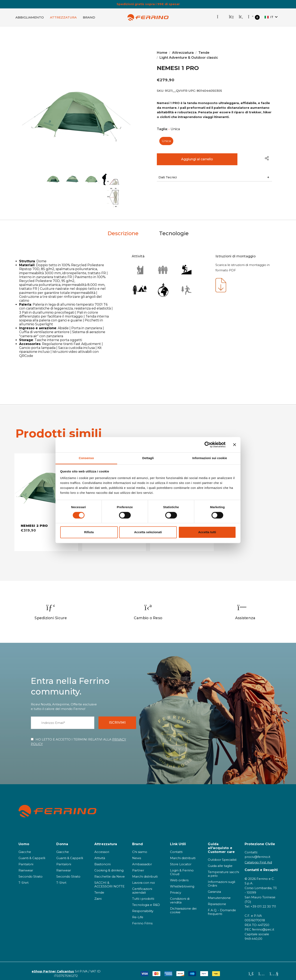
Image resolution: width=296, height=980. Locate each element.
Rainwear (26, 866)
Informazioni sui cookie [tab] (210, 458)
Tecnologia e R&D (146, 900)
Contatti (176, 847)
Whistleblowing (182, 882)
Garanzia (214, 887)
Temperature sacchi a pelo (223, 869)
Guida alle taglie (220, 861)
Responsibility (143, 906)
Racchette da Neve (110, 872)
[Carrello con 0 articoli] (254, 18)
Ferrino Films (142, 919)
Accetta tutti (207, 532)
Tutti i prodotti (143, 894)
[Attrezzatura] (63, 18)
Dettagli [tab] (148, 458)
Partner (138, 866)
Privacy (176, 888)
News (137, 853)
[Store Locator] (220, 18)
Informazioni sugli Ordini (221, 879)
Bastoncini (102, 860)
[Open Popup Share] (267, 159)
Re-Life (138, 913)
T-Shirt (24, 878)
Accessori (102, 847)
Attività (100, 853)
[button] (214, 178)
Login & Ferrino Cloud (182, 868)
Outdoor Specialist (222, 855)
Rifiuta (89, 532)
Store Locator (181, 860)
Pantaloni (26, 860)
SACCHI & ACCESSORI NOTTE (109, 880)
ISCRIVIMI (117, 718)
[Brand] (89, 18)
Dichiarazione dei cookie (183, 906)
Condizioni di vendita (180, 896)
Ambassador (142, 860)
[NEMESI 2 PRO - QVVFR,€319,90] (46, 484)
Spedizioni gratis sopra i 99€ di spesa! (148, 4)
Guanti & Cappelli (32, 853)
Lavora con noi (143, 878)
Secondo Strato (31, 872)
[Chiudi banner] (235, 445)
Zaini (98, 894)
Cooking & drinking (109, 866)
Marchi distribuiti (145, 872)
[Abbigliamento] (30, 18)
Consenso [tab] (86, 458)
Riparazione (217, 900)
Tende (99, 888)
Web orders (179, 876)
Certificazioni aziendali (142, 886)
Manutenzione (219, 893)
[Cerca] (241, 18)
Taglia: (168, 130)
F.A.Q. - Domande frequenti (222, 908)
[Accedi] (231, 18)
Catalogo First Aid (258, 858)
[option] (51, 607)
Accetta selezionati (148, 532)
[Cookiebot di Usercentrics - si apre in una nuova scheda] (208, 445)
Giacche (25, 847)
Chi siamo (140, 847)
